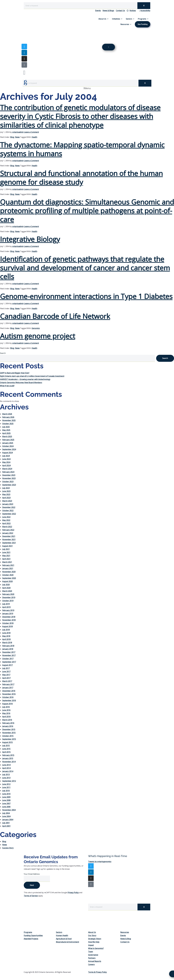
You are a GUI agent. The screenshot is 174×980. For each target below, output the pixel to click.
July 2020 (6, 585)
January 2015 (8, 758)
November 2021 (9, 540)
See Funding (143, 24)
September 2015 (9, 739)
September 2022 (9, 514)
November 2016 (9, 694)
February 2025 (8, 440)
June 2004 (6, 816)
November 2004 (9, 810)
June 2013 (6, 778)
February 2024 (8, 472)
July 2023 (6, 488)
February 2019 (8, 610)
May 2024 (6, 462)
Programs (143, 19)
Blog (12, 137)
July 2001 (6, 823)
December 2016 (9, 691)
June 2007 (6, 803)
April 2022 (6, 523)
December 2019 (9, 597)
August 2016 (7, 704)
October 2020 (8, 575)
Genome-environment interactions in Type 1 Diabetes (86, 296)
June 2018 (6, 633)
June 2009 (6, 797)
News (17, 137)
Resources (126, 24)
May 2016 (6, 713)
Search (3, 353)
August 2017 (7, 665)
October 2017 (8, 659)
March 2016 (7, 720)
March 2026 (7, 414)
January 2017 (8, 688)
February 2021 (8, 565)
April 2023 (6, 498)
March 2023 (7, 501)
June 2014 (6, 765)
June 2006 (6, 807)
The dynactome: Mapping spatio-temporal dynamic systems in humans (82, 149)
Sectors (130, 19)
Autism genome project (38, 336)
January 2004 (8, 820)
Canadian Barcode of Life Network (55, 316)
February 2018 (8, 646)
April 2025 (6, 433)
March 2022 (7, 527)
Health (34, 137)
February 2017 (8, 684)
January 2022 (8, 533)
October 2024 (8, 446)
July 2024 (6, 456)
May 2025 (6, 430)
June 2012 (6, 784)
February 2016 (8, 723)
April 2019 (6, 607)
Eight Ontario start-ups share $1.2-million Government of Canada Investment (32, 376)
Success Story (8, 848)
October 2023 (8, 482)
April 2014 (6, 768)
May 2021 (6, 556)
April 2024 (6, 465)
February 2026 (8, 417)
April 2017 (6, 678)
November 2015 (9, 733)
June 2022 (6, 517)
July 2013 (6, 775)
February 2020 (8, 594)
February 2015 (8, 755)
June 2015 (6, 749)
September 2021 (9, 543)
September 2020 (9, 578)
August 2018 (7, 626)
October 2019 (8, 601)
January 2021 (8, 568)
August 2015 (7, 742)
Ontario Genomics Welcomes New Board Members (21, 383)
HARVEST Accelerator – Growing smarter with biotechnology (25, 379)
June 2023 (6, 491)
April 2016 (6, 717)
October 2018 (8, 623)
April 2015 (6, 752)
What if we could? (7, 386)
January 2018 (8, 649)
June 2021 (6, 552)
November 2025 (9, 420)
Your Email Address (32, 874)
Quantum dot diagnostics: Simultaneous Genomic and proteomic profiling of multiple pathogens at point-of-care (87, 211)
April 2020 (6, 588)
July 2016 (6, 707)
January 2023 (8, 504)
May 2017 (6, 675)
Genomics (36, 328)
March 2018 (7, 643)
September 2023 (9, 485)
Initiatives (117, 19)
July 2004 (6, 813)
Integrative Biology (30, 239)
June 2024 (6, 459)
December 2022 (9, 507)
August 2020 (7, 581)
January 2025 (8, 443)
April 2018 (6, 639)
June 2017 (6, 672)
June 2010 (6, 794)
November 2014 (9, 762)
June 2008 (6, 800)
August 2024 (7, 453)
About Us (104, 19)
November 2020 (9, 572)
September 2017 (9, 662)
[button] (87, 88)
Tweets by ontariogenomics (100, 862)
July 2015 (6, 746)
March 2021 (7, 562)
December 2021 (9, 536)
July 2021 (6, 549)
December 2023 (9, 475)
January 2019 (8, 614)
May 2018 (6, 636)
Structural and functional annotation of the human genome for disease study (81, 178)
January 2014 (8, 771)
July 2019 (6, 604)
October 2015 (8, 736)
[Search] (144, 6)
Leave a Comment (31, 132)
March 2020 (7, 591)
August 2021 (7, 546)
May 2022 (6, 520)
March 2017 (7, 681)
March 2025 (7, 436)
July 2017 (6, 668)
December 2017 (9, 652)
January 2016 (8, 726)
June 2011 (6, 787)
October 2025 (8, 424)
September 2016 (9, 700)
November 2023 (9, 478)
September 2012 (9, 781)
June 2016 (6, 710)
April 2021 (6, 559)
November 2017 (9, 655)
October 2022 (8, 511)
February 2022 (8, 530)
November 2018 (9, 620)
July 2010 (6, 791)
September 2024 (9, 449)
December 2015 (9, 729)
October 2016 (8, 697)
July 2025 (6, 427)
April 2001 (6, 826)
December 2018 (9, 617)
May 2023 (6, 494)
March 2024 (7, 469)
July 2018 (6, 630)
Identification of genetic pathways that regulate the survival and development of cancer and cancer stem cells (85, 268)
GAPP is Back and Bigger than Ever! (15, 373)
